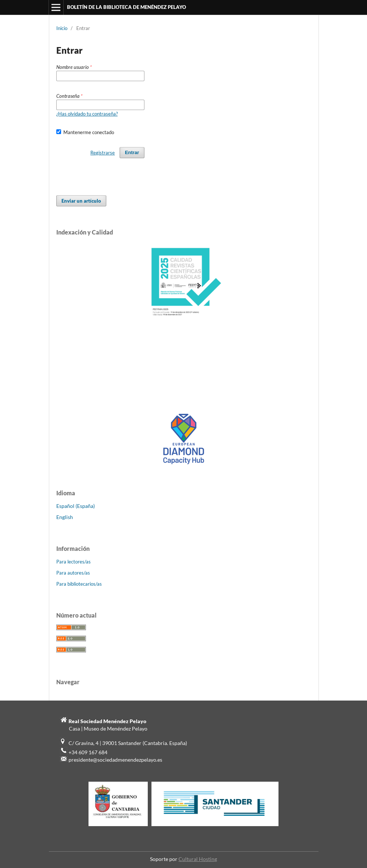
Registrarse (103, 153)
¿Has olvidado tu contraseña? (87, 114)
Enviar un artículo (81, 201)
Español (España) (76, 506)
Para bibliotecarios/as (79, 584)
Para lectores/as (74, 562)
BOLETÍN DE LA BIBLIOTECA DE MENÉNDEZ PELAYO (126, 7)
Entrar (132, 152)
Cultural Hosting (198, 859)
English (65, 517)
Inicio (62, 28)
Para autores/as (73, 573)
